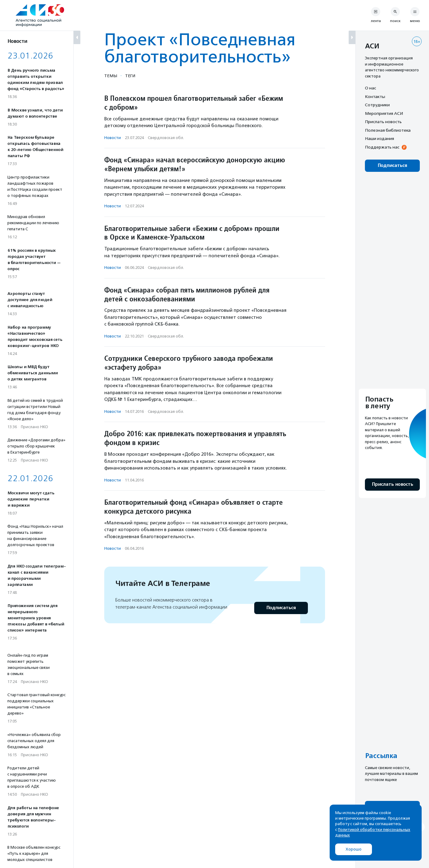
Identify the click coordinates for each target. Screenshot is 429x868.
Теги (130, 76)
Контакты (375, 96)
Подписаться (281, 608)
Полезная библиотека (388, 130)
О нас (370, 88)
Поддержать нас (382, 147)
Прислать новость (383, 122)
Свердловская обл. (166, 138)
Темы (111, 76)
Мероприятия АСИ (384, 113)
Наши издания (379, 138)
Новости (113, 138)
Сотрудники (377, 105)
